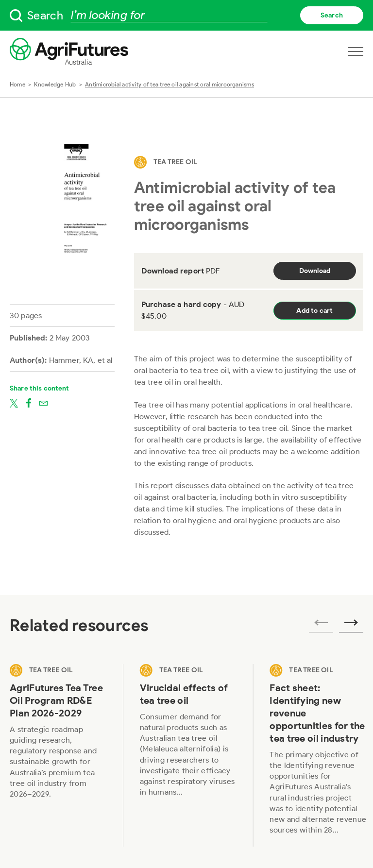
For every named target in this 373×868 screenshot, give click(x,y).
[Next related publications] (351, 626)
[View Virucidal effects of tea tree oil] (188, 755)
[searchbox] (186, 15)
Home (17, 84)
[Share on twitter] (14, 403)
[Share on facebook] (29, 403)
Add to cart (314, 311)
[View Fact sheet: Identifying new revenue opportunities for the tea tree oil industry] (318, 755)
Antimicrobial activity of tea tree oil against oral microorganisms (170, 84)
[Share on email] (43, 403)
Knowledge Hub (55, 84)
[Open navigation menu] (356, 51)
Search (332, 15)
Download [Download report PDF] (315, 271)
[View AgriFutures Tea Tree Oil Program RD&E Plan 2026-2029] (58, 755)
